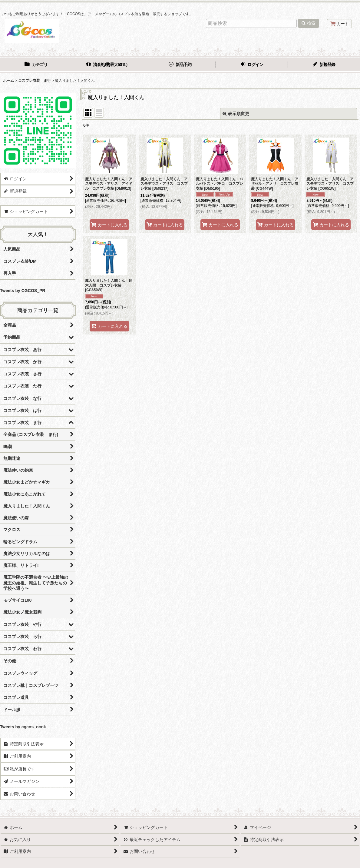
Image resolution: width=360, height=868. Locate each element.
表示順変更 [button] (236, 114)
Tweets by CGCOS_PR (23, 291)
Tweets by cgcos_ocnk (23, 727)
